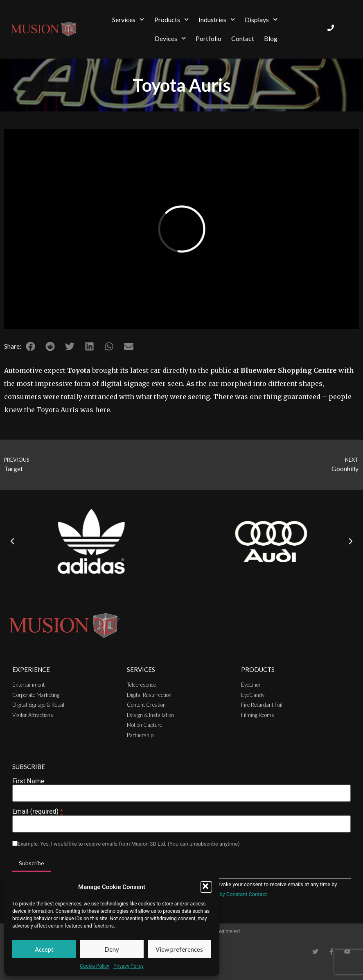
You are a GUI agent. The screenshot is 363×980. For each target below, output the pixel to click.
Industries (217, 19)
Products (171, 19)
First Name (28, 781)
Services (128, 19)
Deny (112, 949)
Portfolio (209, 38)
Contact (243, 38)
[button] (206, 887)
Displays (261, 19)
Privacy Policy (129, 966)
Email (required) (37, 812)
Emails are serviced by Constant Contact (220, 894)
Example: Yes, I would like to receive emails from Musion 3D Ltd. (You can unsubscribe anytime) (129, 844)
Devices (170, 38)
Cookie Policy (95, 966)
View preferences (179, 949)
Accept (44, 949)
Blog (271, 38)
